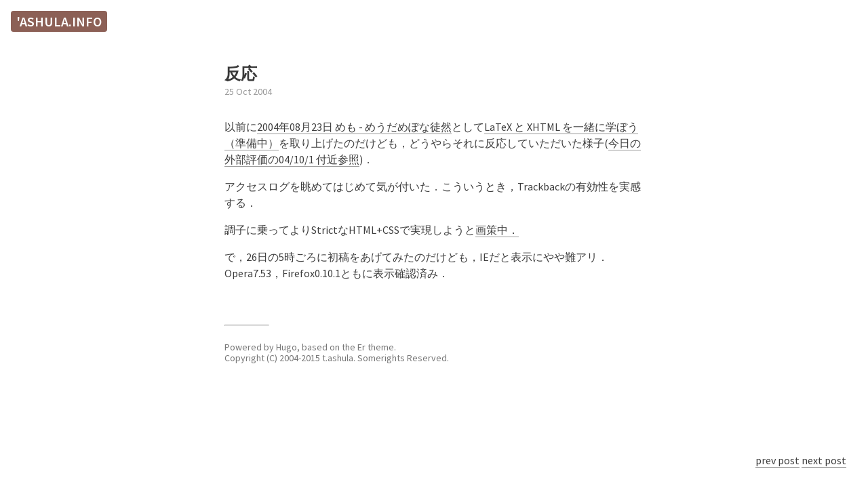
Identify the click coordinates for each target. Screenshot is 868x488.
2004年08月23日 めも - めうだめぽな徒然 (354, 127)
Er (361, 347)
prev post (777, 460)
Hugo (287, 347)
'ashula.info (59, 21)
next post (824, 460)
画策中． (497, 230)
